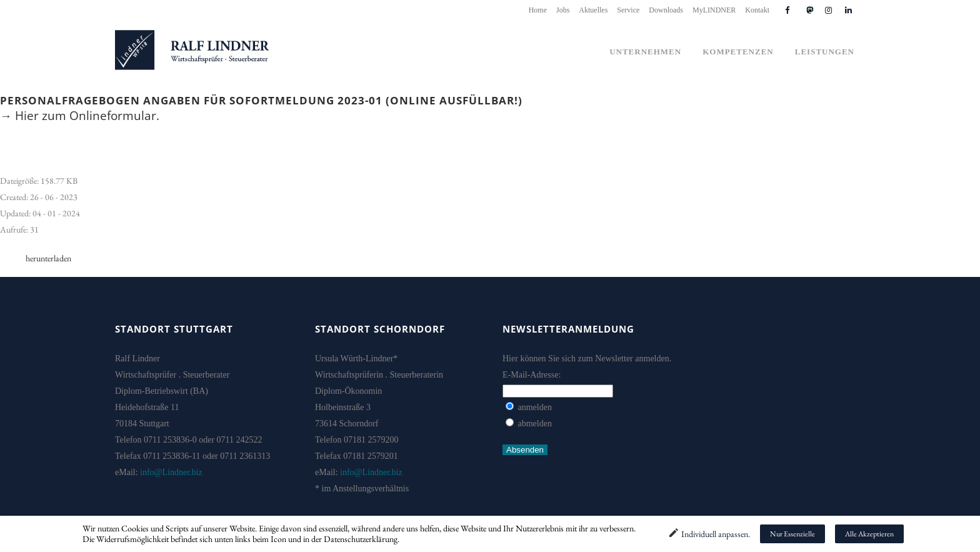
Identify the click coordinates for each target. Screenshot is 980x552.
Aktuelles (593, 10)
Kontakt (757, 10)
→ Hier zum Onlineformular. (80, 116)
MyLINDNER (714, 10)
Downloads (666, 10)
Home (538, 10)
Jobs (563, 10)
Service (628, 10)
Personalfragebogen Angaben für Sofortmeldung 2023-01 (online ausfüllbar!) (261, 100)
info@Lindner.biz (171, 472)
